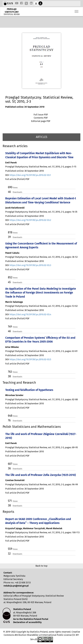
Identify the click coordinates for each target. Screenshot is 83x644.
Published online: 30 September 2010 (25, 107)
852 (10, 277)
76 (9, 420)
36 (9, 468)
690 (10, 187)
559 (10, 549)
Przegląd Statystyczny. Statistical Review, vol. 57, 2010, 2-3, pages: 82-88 (41, 399)
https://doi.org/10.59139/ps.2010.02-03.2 (30, 220)
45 (9, 282)
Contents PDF (41, 118)
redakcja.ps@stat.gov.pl (16, 586)
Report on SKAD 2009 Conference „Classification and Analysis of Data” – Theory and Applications (38, 521)
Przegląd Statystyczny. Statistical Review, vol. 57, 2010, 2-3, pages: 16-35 (41, 212)
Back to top (41, 566)
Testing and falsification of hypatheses (29, 390)
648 (10, 416)
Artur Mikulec (12, 347)
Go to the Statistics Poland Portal (31, 619)
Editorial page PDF (41, 121)
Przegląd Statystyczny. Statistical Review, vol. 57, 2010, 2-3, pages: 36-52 (41, 257)
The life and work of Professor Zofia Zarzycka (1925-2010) (41, 475)
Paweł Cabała (12, 253)
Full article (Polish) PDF (17, 179)
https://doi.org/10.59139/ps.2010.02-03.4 (30, 314)
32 (9, 554)
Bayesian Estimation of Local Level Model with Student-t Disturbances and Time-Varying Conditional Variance (41, 200)
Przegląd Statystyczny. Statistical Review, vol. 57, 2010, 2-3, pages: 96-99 (42, 484)
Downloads (17, 192)
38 (9, 376)
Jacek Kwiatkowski (15, 208)
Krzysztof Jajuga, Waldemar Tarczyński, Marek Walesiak (34, 528)
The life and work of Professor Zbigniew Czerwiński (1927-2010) (41, 436)
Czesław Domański (15, 480)
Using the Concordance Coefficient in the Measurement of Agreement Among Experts (41, 245)
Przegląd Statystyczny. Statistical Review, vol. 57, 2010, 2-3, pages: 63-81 (41, 351)
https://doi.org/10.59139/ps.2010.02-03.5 (30, 359)
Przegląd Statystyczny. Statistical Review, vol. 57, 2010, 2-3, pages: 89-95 (42, 447)
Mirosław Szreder (14, 395)
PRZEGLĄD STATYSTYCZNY (12, 11)
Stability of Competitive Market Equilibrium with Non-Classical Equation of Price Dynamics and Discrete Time (39, 155)
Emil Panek (11, 163)
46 (9, 192)
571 (10, 501)
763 (10, 372)
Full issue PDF (41, 115)
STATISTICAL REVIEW (12, 14)
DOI (28, 175)
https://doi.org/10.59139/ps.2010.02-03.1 (30, 175)
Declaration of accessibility (27, 622)
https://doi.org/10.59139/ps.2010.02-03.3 (30, 265)
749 (10, 327)
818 (10, 232)
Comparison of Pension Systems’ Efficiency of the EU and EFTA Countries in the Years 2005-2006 (40, 340)
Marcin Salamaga (14, 302)
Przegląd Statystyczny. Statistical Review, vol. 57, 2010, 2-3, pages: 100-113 (42, 532)
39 (9, 237)
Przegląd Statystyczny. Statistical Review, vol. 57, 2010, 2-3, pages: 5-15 (41, 167)
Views (15, 188)
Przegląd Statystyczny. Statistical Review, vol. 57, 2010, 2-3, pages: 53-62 (41, 306)
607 (10, 464)
